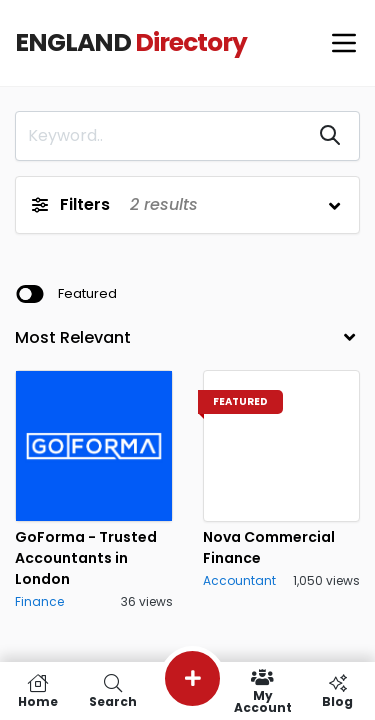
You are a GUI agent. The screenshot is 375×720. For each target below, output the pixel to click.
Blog (337, 691)
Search (112, 691)
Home (37, 691)
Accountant (239, 580)
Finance (39, 601)
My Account (262, 691)
